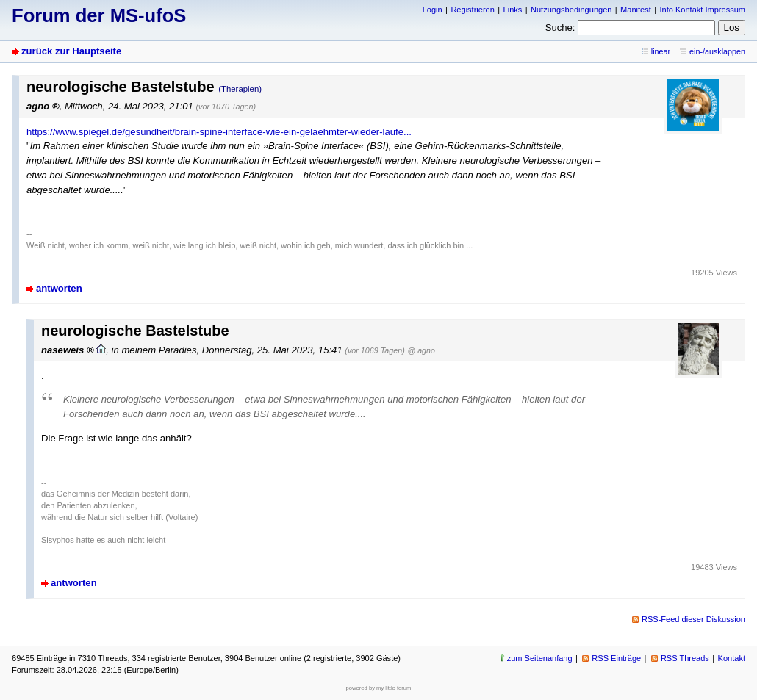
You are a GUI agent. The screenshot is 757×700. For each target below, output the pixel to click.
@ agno (421, 350)
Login (433, 10)
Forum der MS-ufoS (99, 15)
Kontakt (732, 658)
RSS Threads (685, 658)
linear (661, 51)
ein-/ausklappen (717, 51)
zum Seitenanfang (540, 658)
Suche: (560, 28)
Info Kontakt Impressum (703, 10)
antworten (59, 288)
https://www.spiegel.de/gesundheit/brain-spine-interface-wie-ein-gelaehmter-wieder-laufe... (219, 132)
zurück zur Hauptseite (71, 51)
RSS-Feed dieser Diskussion (693, 619)
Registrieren (472, 10)
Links (513, 10)
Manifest (636, 10)
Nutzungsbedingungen (571, 10)
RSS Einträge (616, 658)
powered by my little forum (379, 688)
